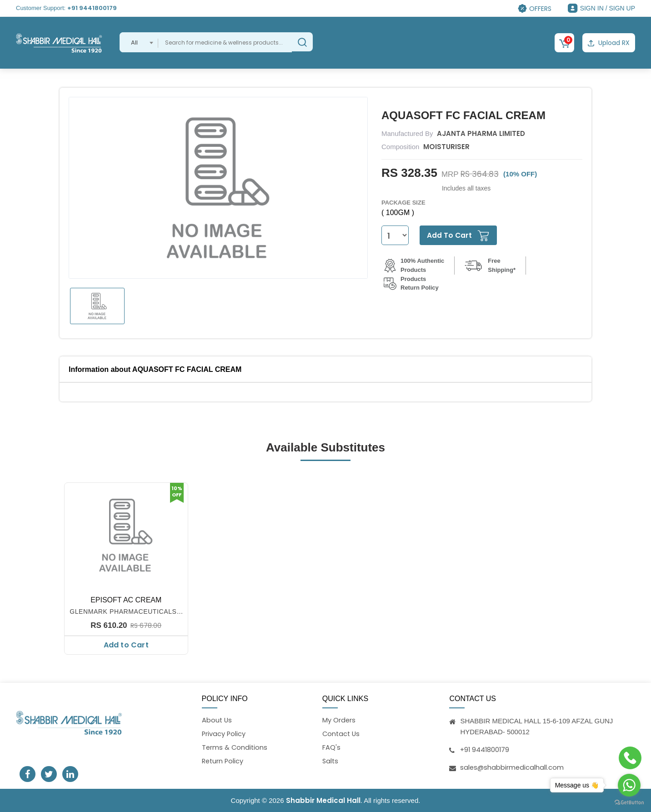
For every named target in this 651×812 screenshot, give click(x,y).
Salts (331, 761)
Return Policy (223, 761)
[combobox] (139, 42)
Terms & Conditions (235, 748)
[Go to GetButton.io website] (629, 803)
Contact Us (342, 734)
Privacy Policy (224, 734)
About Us (217, 720)
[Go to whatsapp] (629, 785)
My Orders (339, 720)
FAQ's (331, 748)
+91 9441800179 (92, 8)
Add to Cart (126, 644)
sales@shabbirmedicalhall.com (513, 767)
